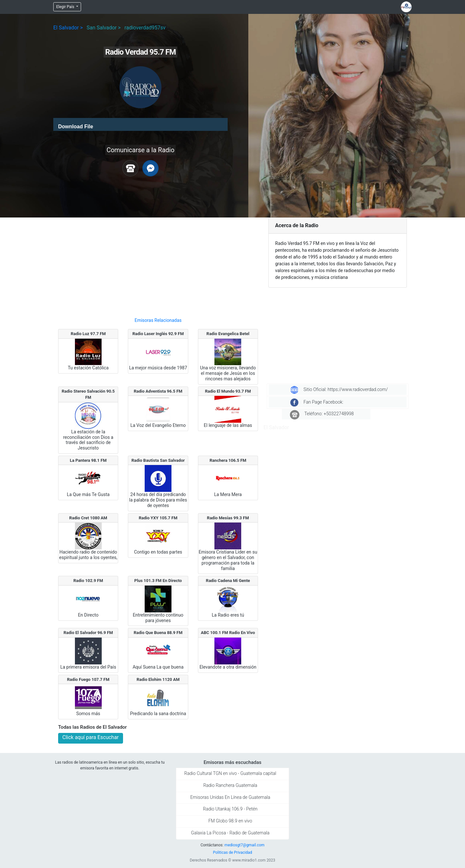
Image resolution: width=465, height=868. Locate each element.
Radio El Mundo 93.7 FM (228, 391)
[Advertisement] (158, 265)
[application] (140, 124)
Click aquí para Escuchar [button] (91, 737)
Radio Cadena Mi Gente (228, 581)
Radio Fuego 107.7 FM (88, 679)
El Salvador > (68, 28)
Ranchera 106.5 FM (228, 460)
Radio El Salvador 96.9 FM (88, 633)
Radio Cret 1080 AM (88, 518)
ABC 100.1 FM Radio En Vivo (228, 633)
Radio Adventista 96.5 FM (158, 391)
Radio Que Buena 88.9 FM (158, 633)
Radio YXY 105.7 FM (158, 518)
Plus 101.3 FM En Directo (158, 581)
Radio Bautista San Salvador (158, 460)
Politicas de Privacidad (232, 852)
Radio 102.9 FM (88, 581)
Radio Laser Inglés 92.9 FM (158, 334)
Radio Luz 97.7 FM (88, 334)
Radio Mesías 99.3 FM (228, 518)
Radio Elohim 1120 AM (158, 679)
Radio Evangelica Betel (228, 334)
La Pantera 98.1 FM (88, 460)
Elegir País (66, 7)
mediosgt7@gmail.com (244, 845)
